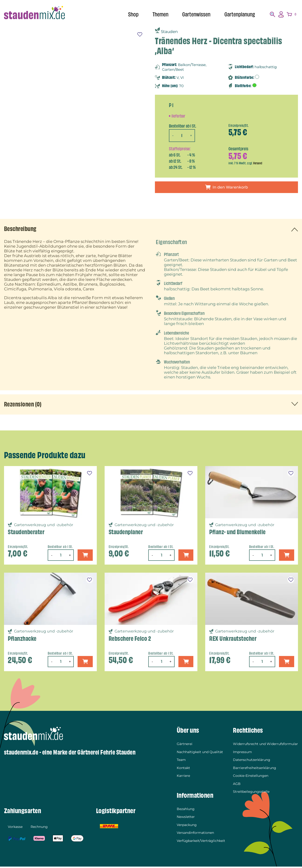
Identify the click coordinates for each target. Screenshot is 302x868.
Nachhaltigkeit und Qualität (200, 753)
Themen (157, 14)
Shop (129, 14)
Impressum (242, 753)
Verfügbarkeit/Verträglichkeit (201, 842)
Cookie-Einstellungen (251, 777)
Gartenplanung (239, 14)
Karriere (183, 777)
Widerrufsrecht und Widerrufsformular (265, 745)
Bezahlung (186, 810)
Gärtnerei (185, 745)
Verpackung (187, 826)
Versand (258, 163)
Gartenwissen (194, 14)
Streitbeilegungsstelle (251, 793)
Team (181, 761)
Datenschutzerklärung (252, 761)
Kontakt (183, 769)
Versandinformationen (195, 834)
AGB (237, 785)
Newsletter (186, 818)
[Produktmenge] (182, 135)
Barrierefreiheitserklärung (255, 769)
